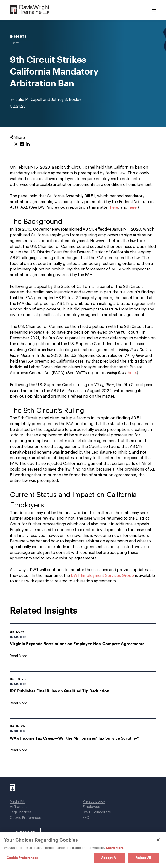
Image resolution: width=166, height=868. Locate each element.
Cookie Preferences (26, 818)
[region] (83, 850)
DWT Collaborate (97, 812)
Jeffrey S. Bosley (66, 100)
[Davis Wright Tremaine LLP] (30, 10)
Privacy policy (94, 802)
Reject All (143, 858)
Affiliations (19, 807)
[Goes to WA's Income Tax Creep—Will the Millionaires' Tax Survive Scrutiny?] (18, 750)
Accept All (109, 858)
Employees (92, 807)
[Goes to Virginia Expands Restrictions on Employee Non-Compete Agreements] (18, 656)
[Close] (158, 840)
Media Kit (17, 802)
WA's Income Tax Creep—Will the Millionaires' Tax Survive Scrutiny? (75, 738)
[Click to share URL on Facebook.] (22, 144)
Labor (15, 43)
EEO (86, 818)
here (114, 207)
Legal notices (21, 812)
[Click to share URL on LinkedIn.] (28, 144)
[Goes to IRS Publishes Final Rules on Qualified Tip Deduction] (18, 703)
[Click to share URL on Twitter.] (16, 144)
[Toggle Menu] (154, 10)
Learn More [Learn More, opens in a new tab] (115, 848)
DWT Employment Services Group (102, 576)
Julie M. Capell (29, 100)
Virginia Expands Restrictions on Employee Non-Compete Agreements (77, 644)
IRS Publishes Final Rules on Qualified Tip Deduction (60, 691)
